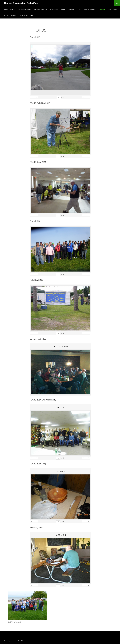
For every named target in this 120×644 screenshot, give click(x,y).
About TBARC (9, 9)
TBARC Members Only (27, 15)
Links (79, 9)
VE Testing (54, 9)
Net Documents (10, 15)
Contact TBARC (90, 9)
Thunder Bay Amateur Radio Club (21, 3)
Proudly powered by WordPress (15, 641)
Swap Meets (112, 9)
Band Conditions (67, 9)
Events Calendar (25, 9)
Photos (102, 9)
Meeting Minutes (41, 9)
